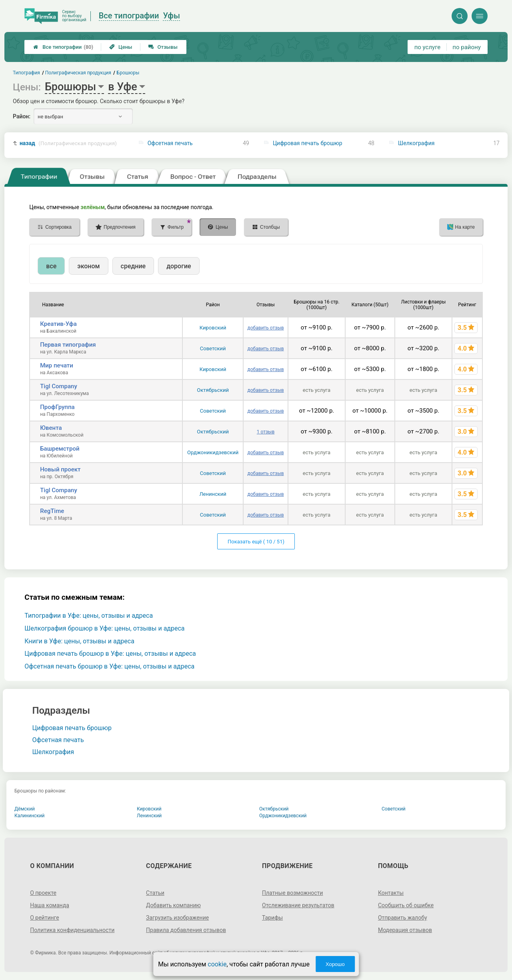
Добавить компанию (173, 905)
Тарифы (272, 918)
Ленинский (213, 494)
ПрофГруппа (57, 407)
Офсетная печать (170, 143)
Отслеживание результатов (298, 905)
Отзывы (163, 47)
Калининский (30, 816)
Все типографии (63, 47)
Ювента (51, 428)
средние (133, 266)
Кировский (213, 328)
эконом (88, 266)
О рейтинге (45, 918)
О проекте (43, 893)
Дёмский (25, 809)
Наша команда (50, 905)
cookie (217, 964)
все (51, 266)
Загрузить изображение (177, 918)
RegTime (52, 511)
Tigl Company (59, 386)
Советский (213, 348)
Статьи (155, 893)
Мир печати (57, 365)
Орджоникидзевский (213, 452)
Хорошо (335, 964)
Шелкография (416, 143)
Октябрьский (213, 390)
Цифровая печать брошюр (308, 143)
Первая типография (68, 345)
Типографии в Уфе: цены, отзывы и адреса (89, 616)
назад (68, 143)
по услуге (428, 47)
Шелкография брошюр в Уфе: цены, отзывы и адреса (104, 628)
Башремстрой (60, 449)
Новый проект (60, 469)
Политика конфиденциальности (72, 930)
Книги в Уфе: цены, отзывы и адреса (79, 641)
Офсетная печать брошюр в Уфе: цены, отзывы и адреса (109, 666)
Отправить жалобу (403, 918)
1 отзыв (266, 432)
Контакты (391, 893)
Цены (121, 47)
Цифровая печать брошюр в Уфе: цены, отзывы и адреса (110, 654)
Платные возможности (292, 893)
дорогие (179, 266)
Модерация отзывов (405, 930)
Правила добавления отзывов (186, 930)
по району (466, 47)
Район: (22, 116)
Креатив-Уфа (58, 324)
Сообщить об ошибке (406, 905)
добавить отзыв (266, 328)
